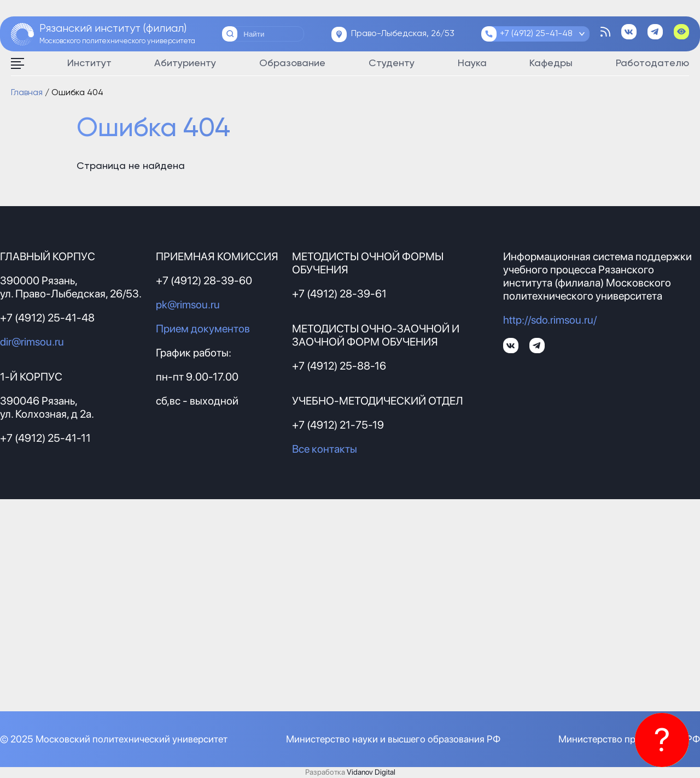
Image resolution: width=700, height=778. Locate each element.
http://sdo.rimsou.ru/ (550, 320)
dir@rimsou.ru (32, 342)
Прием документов (203, 329)
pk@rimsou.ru (188, 305)
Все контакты (325, 449)
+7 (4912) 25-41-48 (536, 34)
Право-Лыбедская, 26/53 (403, 34)
